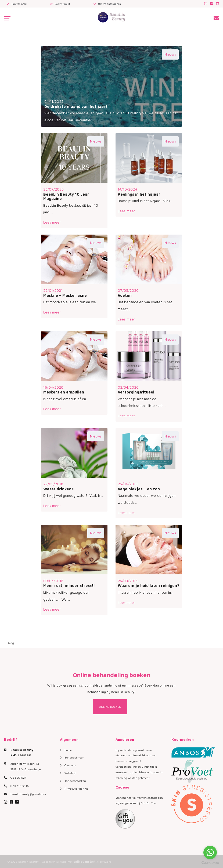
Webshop (70, 773)
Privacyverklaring (76, 789)
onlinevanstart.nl (86, 861)
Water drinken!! (59, 489)
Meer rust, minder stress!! (69, 586)
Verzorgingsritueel (136, 392)
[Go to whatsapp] (210, 852)
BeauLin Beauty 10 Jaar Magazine (66, 196)
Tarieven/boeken (75, 781)
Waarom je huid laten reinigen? (148, 586)
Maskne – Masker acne (65, 295)
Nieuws (170, 54)
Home (68, 750)
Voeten (125, 295)
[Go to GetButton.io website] (210, 863)
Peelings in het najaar (139, 194)
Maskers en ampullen (64, 392)
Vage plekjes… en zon (139, 489)
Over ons (70, 765)
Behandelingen (74, 757)
